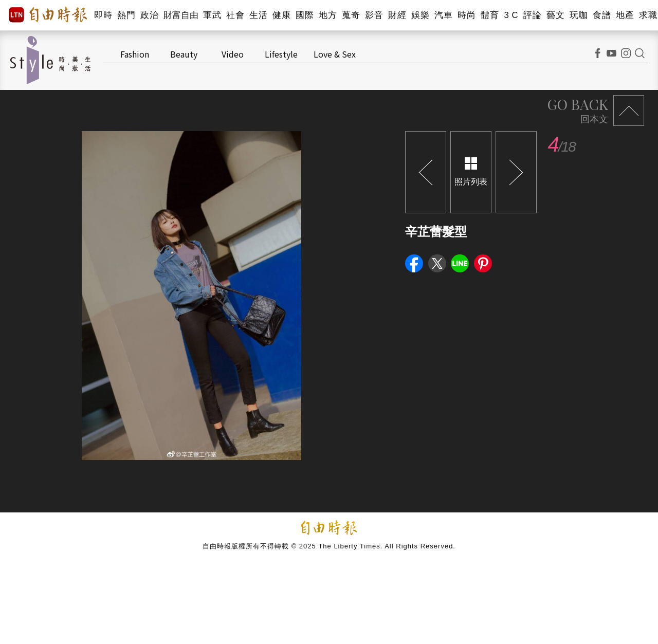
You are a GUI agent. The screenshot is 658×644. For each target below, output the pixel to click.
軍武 (212, 15)
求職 (648, 15)
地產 (625, 15)
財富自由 (181, 15)
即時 (103, 15)
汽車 (443, 15)
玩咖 (579, 15)
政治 (149, 15)
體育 (490, 15)
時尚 (467, 15)
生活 (258, 15)
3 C (511, 15)
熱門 (126, 15)
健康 (281, 15)
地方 (328, 15)
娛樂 (420, 15)
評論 (532, 15)
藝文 (555, 15)
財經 (397, 15)
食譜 (602, 15)
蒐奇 (351, 15)
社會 (235, 15)
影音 (374, 15)
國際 (305, 15)
